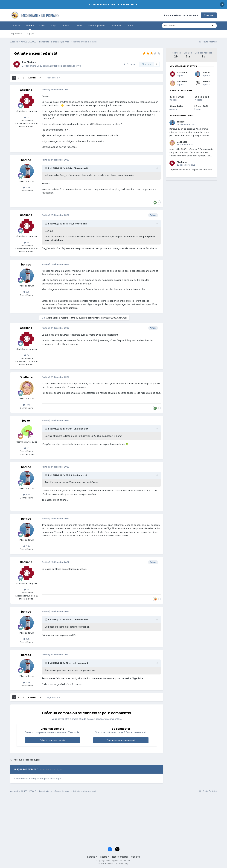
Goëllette (182, 82)
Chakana (182, 72)
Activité (17, 26)
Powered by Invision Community (113, 863)
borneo (206, 72)
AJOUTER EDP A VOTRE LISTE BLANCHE (111, 4)
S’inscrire (209, 15)
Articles (65, 26)
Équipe (31, 34)
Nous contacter (120, 857)
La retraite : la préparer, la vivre (65, 66)
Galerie (78, 26)
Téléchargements (96, 26)
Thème (105, 857)
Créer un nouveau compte (52, 740)
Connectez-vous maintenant (121, 740)
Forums (30, 27)
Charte (130, 26)
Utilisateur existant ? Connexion (180, 15)
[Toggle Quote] (46, 168)
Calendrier (116, 26)
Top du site (16, 34)
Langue (92, 857)
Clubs (42, 26)
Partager (129, 64)
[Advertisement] (105, 821)
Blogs (53, 26)
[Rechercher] (179, 26)
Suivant (32, 78)
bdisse (206, 82)
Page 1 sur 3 (53, 78)
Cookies (135, 857)
